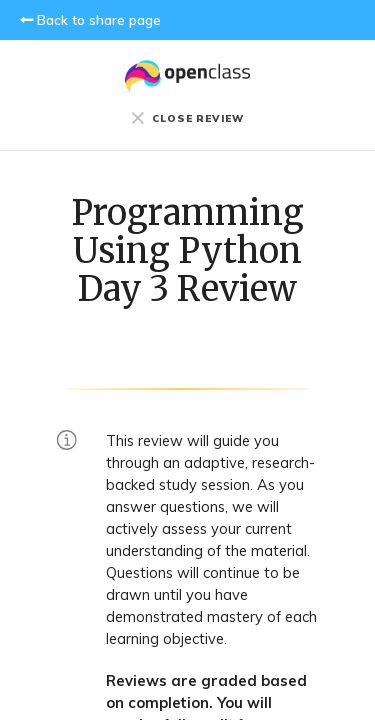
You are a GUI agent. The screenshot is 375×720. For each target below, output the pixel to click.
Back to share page (99, 20)
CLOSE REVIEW (187, 118)
